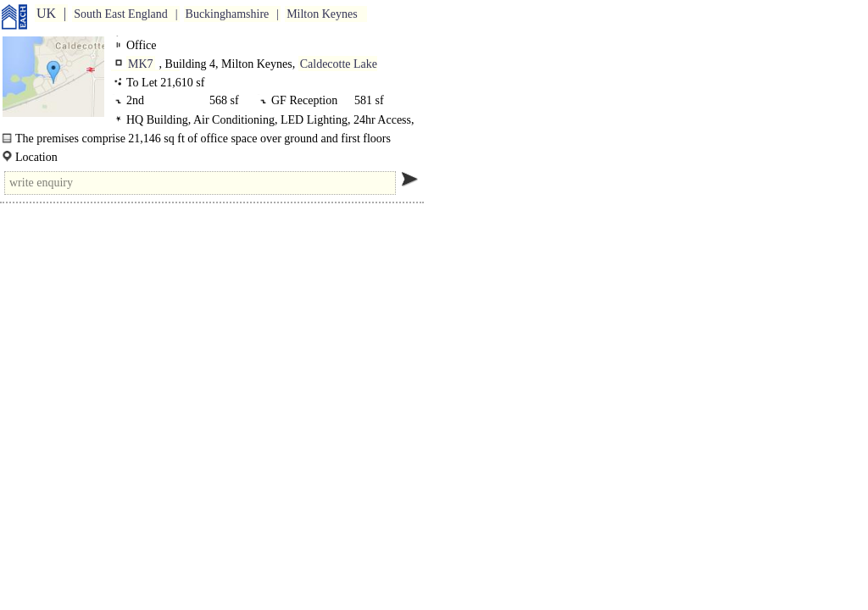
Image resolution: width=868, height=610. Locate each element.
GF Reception (307, 100)
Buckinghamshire (228, 14)
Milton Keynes (322, 14)
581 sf (369, 100)
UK (46, 13)
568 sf (224, 100)
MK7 (141, 64)
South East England (120, 14)
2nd (138, 100)
